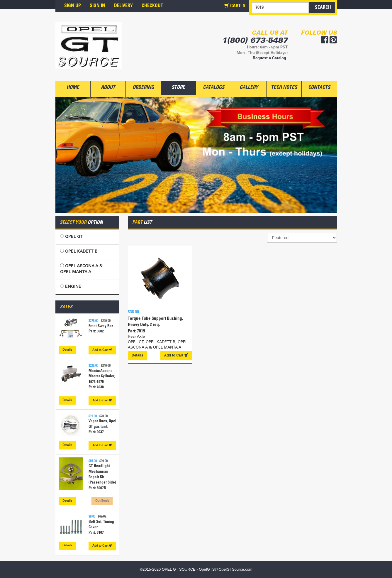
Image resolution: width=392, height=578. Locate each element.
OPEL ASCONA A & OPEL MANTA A (81, 269)
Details (67, 350)
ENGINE (71, 287)
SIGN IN (97, 6)
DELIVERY (123, 6)
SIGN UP (73, 6)
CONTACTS (319, 88)
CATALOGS (214, 88)
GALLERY (249, 88)
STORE (178, 88)
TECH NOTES (284, 88)
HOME (73, 88)
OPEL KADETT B (79, 251)
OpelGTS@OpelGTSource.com (225, 569)
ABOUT (108, 88)
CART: (235, 6)
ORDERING (143, 88)
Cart (102, 350)
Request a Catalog (269, 59)
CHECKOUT (152, 6)
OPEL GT (72, 237)
